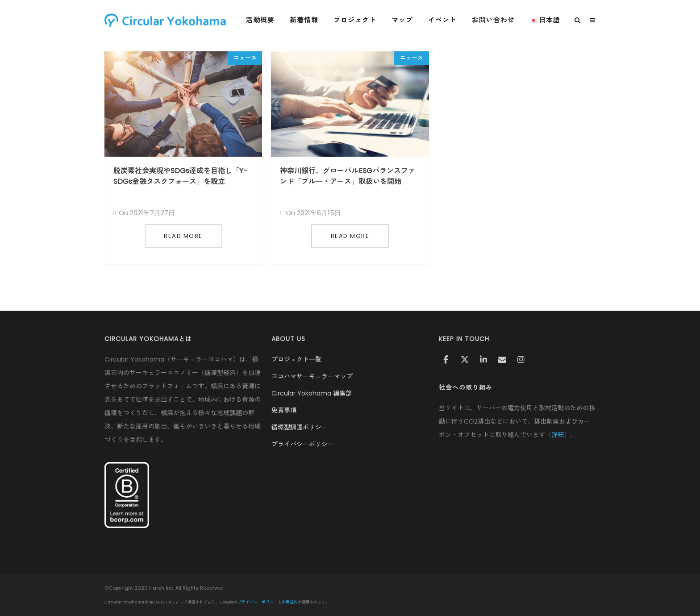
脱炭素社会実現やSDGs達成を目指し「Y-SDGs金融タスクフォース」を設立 (180, 176)
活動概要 (260, 20)
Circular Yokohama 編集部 (312, 393)
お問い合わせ (493, 20)
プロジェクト (355, 20)
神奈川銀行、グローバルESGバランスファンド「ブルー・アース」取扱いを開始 (348, 176)
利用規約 (290, 602)
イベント (442, 20)
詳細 (558, 435)
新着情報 (304, 20)
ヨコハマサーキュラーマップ (312, 376)
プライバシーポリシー (303, 444)
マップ (402, 20)
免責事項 (284, 410)
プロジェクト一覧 (296, 359)
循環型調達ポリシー (300, 427)
